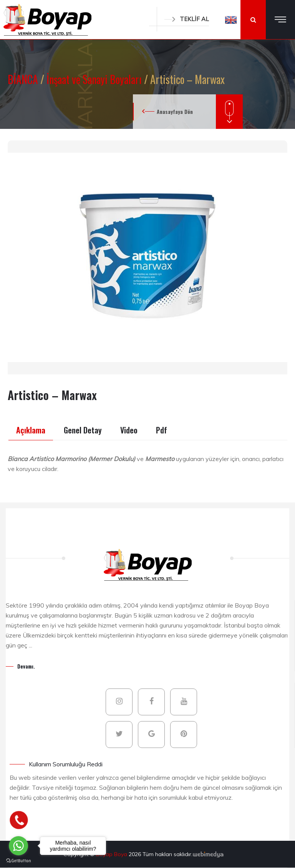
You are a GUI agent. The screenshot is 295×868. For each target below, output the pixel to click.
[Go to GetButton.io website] (18, 860)
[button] (231, 20)
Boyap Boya (112, 854)
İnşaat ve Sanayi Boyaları (95, 79)
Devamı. (26, 666)
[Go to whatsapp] (18, 846)
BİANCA (24, 79)
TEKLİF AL (187, 19)
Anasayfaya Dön (175, 111)
